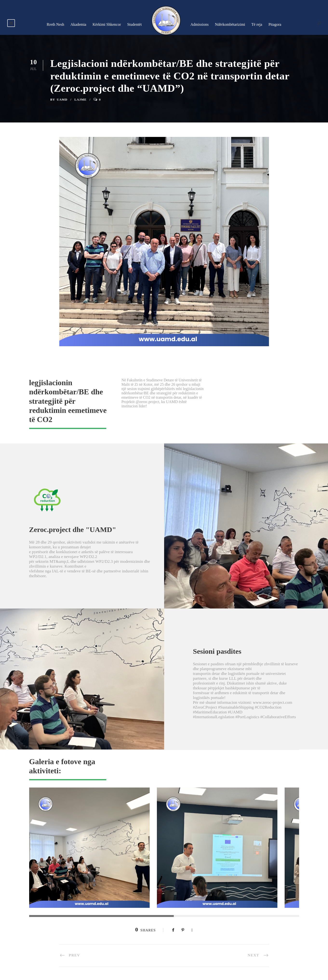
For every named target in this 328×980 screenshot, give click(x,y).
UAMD (62, 99)
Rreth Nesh (55, 24)
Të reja (257, 24)
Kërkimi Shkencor (107, 24)
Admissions (200, 24)
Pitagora (275, 24)
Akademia (78, 24)
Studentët (134, 24)
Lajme (81, 99)
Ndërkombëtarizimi (230, 24)
